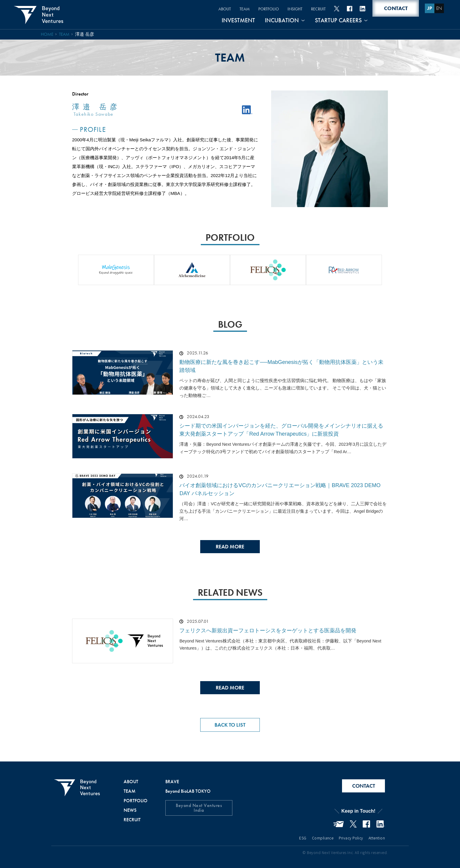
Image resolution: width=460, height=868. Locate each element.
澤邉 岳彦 (85, 35)
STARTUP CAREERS (338, 21)
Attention (377, 838)
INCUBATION (282, 21)
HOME (47, 35)
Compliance (323, 838)
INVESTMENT (239, 21)
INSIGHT (294, 9)
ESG (303, 838)
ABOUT (223, 9)
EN (439, 8)
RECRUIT (317, 9)
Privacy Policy (351, 838)
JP (429, 8)
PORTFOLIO (267, 9)
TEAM (243, 9)
